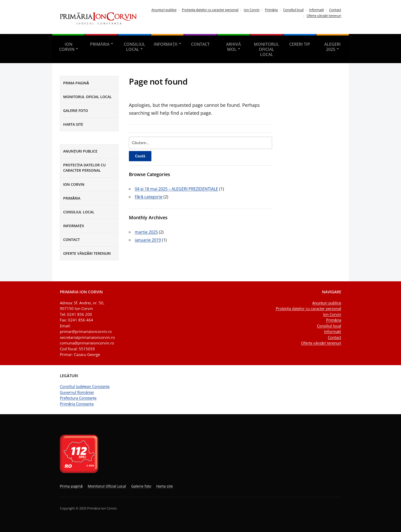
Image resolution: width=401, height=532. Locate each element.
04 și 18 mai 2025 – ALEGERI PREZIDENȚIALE (176, 189)
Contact (335, 10)
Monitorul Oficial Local (266, 49)
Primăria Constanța (77, 404)
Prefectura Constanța (78, 398)
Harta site (73, 124)
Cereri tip (300, 44)
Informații (316, 10)
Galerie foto (76, 111)
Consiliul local (293, 10)
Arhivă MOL (233, 47)
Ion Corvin (252, 10)
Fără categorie (149, 197)
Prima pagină (76, 83)
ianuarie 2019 (148, 240)
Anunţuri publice (164, 10)
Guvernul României (77, 392)
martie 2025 (146, 232)
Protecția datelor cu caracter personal (210, 10)
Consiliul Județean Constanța (85, 386)
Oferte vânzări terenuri (324, 16)
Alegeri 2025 (332, 47)
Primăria (271, 10)
